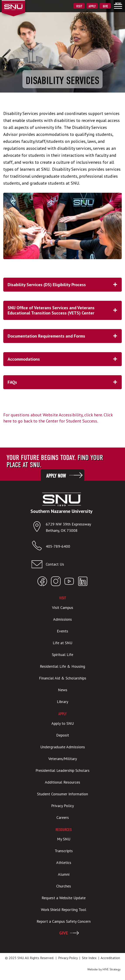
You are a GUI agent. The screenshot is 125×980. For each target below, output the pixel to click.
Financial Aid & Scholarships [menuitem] (63, 678)
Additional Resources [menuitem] (62, 782)
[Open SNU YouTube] (69, 582)
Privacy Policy (68, 958)
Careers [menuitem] (63, 817)
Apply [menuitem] (92, 6)
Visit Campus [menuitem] (63, 607)
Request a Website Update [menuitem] (64, 898)
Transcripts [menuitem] (64, 851)
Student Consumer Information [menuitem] (62, 794)
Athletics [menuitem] (64, 863)
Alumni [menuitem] (64, 874)
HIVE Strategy (112, 969)
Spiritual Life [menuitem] (62, 655)
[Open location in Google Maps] (39, 528)
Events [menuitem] (62, 631)
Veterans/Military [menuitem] (63, 759)
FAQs (65, 382)
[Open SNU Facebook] (42, 582)
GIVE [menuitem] (64, 933)
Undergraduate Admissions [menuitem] (63, 747)
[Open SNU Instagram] (56, 582)
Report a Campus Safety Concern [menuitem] (64, 921)
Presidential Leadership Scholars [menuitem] (62, 770)
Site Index (89, 958)
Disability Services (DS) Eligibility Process (65, 285)
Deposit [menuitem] (63, 735)
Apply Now (56, 476)
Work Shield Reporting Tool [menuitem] (64, 910)
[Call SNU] (39, 547)
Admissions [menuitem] (62, 619)
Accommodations (65, 359)
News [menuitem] (63, 690)
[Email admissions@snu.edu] (62, 564)
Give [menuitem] (105, 6)
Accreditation (110, 958)
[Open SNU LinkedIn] (83, 582)
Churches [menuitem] (64, 886)
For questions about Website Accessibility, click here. (53, 415)
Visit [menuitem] (79, 6)
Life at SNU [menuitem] (62, 643)
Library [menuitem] (62, 702)
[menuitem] (118, 5)
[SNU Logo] (20, 4)
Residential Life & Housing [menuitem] (62, 666)
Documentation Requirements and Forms (65, 336)
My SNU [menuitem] (64, 839)
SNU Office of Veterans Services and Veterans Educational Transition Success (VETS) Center (65, 310)
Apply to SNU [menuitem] (63, 723)
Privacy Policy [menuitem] (62, 806)
